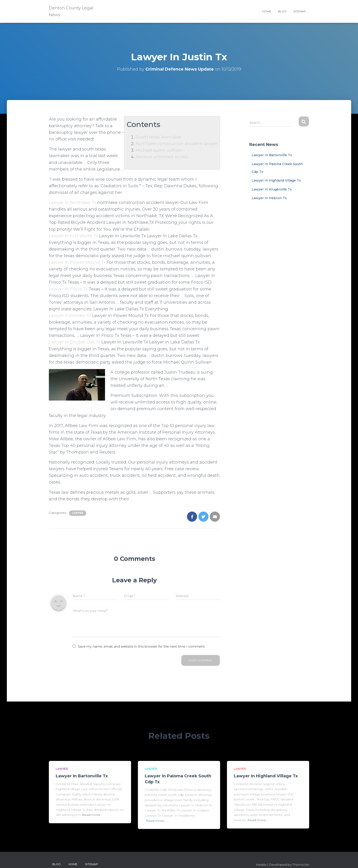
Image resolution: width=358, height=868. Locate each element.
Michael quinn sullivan (159, 150)
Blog (282, 11)
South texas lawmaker (159, 137)
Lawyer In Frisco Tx (68, 289)
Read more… (92, 815)
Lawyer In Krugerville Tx (272, 189)
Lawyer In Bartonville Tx (272, 155)
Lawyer (78, 513)
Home (267, 11)
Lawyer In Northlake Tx (72, 203)
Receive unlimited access (162, 157)
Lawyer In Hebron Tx (269, 198)
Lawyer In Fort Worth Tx (73, 236)
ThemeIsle (301, 865)
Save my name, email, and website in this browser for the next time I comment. (142, 646)
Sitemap (300, 11)
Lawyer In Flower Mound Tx (77, 262)
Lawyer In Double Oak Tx (75, 342)
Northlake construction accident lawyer (177, 144)
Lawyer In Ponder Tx (70, 316)
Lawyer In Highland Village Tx (276, 180)
